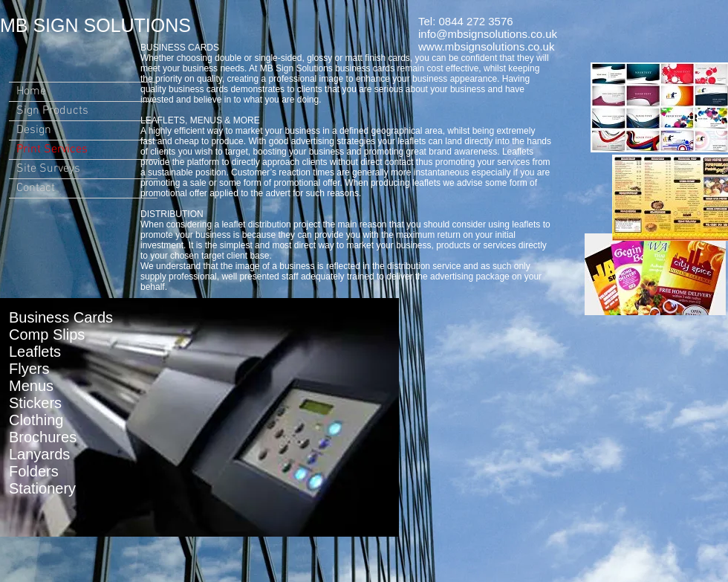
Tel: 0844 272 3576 (466, 21)
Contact (36, 188)
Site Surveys (48, 169)
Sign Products (52, 111)
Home (31, 91)
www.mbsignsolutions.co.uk (486, 46)
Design (34, 130)
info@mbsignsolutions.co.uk (488, 34)
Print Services (52, 149)
